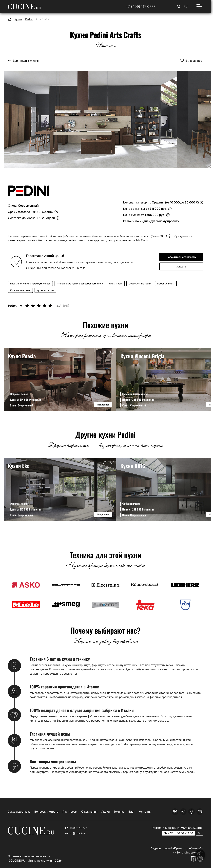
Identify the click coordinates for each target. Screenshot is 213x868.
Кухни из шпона (45, 290)
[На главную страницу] (24, 7)
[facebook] (192, 812)
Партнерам (70, 812)
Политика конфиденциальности (29, 856)
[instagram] (183, 812)
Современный (26, 405)
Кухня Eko (19, 466)
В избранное (194, 61)
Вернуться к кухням (26, 61)
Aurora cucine (141, 394)
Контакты (145, 812)
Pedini (24, 504)
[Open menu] (199, 7)
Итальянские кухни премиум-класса (30, 284)
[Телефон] (141, 7)
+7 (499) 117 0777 (76, 828)
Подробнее (103, 405)
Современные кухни (140, 284)
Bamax (24, 394)
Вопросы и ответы (46, 812)
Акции (106, 812)
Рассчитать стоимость (181, 257)
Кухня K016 (133, 466)
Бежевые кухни (166, 284)
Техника (119, 812)
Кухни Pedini (116, 284)
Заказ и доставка (19, 812)
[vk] (175, 812)
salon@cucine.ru (77, 833)
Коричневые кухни (20, 290)
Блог (132, 812)
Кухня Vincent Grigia (142, 356)
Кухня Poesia (22, 356)
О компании (89, 812)
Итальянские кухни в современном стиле (80, 284)
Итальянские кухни (41, 860)
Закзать (181, 266)
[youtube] (200, 812)
